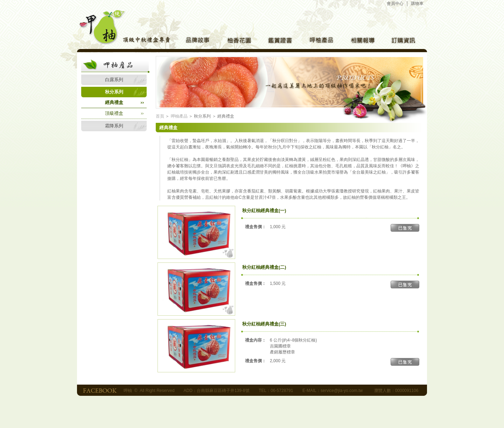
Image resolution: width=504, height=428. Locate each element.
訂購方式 (403, 41)
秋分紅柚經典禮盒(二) (264, 267)
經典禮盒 (114, 102)
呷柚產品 (320, 41)
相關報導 (362, 41)
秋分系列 (114, 92)
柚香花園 (238, 41)
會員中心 (395, 3)
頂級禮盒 (114, 113)
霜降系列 (114, 126)
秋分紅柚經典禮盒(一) (264, 211)
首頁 (160, 116)
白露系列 (114, 80)
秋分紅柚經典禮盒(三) (264, 324)
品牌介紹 (196, 41)
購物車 (417, 3)
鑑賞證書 (279, 41)
